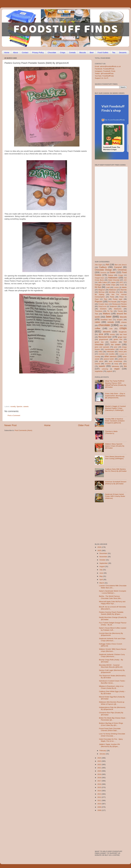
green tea (99, 342)
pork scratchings (116, 361)
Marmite (124, 290)
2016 (100, 784)
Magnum (102, 290)
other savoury (110, 356)
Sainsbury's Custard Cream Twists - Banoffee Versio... (112, 682)
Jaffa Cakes (103, 282)
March (102, 583)
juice (116, 347)
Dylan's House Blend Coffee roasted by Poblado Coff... (113, 629)
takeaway (115, 366)
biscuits (123, 317)
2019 (100, 774)
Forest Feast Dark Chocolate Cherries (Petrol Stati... (110, 730)
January (103, 754)
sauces (98, 364)
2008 (100, 810)
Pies (106, 299)
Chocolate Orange (103, 270)
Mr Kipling (99, 294)
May (101, 576)
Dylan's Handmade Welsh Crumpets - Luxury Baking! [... (113, 592)
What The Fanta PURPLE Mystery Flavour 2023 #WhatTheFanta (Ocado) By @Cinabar (116, 384)
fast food (123, 334)
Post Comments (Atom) (23, 430)
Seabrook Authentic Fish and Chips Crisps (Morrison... (112, 640)
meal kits (123, 349)
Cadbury (103, 267)
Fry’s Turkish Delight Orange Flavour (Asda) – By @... (113, 624)
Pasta (112, 297)
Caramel (118, 267)
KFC (121, 282)
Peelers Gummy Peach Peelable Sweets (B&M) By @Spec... (111, 613)
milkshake (110, 352)
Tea (114, 52)
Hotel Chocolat (114, 280)
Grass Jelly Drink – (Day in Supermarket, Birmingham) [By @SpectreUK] (115, 396)
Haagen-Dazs (99, 278)
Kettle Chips (111, 285)
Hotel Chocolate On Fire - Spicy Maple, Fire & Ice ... (111, 740)
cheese (124, 322)
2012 (100, 797)
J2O (125, 280)
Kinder (122, 285)
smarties (108, 364)
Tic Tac (110, 311)
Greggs (121, 275)
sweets (26, 406)
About (16, 52)
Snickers (103, 309)
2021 (100, 768)
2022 (100, 764)
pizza (101, 361)
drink (101, 334)
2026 (100, 547)
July (101, 570)
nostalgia (122, 354)
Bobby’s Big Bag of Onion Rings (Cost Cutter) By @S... (111, 724)
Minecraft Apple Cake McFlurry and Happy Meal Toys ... (112, 603)
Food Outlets (103, 52)
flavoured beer (105, 337)
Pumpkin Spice (104, 304)
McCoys (102, 292)
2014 (100, 791)
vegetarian (99, 371)
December (104, 553)
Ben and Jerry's (121, 265)
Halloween (113, 278)
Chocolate (52, 52)
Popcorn (99, 301)
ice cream (116, 344)
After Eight (98, 265)
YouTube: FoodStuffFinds (104, 76)
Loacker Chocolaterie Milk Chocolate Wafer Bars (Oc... (113, 587)
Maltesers (113, 290)
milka (100, 352)
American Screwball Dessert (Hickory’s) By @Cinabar (116, 483)
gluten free (118, 339)
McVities (112, 292)
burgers (120, 320)
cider (121, 325)
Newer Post (10, 425)
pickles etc (123, 359)
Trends (120, 311)
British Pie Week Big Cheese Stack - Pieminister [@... (113, 719)
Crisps (63, 52)
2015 (100, 787)
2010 (100, 804)
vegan (117, 369)
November (104, 557)
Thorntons (99, 311)
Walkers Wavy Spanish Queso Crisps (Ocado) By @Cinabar (115, 446)
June (101, 573)
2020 (100, 771)
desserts (107, 332)
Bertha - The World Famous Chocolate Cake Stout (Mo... (111, 597)
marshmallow (110, 349)
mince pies (123, 352)
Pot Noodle (112, 302)
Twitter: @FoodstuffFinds (104, 74)
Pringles (124, 302)
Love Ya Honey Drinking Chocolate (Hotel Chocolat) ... (112, 735)
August (102, 566)
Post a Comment (14, 415)
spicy (125, 364)
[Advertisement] (42, 388)
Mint (121, 292)
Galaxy (111, 275)
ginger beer (122, 337)
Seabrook (113, 306)
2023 (100, 761)
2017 (100, 781)
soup (116, 364)
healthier (114, 342)
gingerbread (104, 339)
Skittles (124, 306)
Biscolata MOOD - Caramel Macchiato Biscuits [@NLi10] (111, 666)
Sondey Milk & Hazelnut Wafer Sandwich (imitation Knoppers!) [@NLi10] (115, 421)
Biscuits (83, 52)
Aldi (107, 265)
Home (7, 52)
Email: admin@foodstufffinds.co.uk (108, 66)
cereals (111, 322)
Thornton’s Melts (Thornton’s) (111, 432)
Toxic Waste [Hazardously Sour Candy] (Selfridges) (115, 458)
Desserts (123, 52)
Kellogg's (98, 285)
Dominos (103, 273)
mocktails (102, 354)
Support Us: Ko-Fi (101, 78)
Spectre (20, 406)
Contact (25, 52)
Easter (113, 272)
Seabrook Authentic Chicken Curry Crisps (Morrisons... (112, 655)
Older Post (84, 425)
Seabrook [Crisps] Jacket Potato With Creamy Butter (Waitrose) (115, 496)
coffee (98, 328)
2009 (100, 807)
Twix (97, 314)
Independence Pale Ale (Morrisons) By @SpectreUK (112, 708)
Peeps (122, 297)
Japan (113, 282)
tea (125, 366)
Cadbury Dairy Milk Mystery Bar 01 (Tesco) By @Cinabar (116, 470)
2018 (100, 778)
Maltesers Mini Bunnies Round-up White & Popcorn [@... (112, 703)
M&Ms (124, 287)
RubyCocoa (102, 306)
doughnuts (123, 332)
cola (111, 329)
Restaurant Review (119, 304)
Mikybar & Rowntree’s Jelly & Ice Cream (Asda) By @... (111, 687)
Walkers (106, 314)
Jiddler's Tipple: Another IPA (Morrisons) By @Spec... (109, 745)
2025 (100, 551)
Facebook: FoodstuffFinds (105, 69)
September (104, 563)
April (101, 580)
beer (109, 317)
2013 (100, 794)
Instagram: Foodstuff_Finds (105, 71)
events (112, 334)
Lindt (108, 287)
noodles (112, 354)
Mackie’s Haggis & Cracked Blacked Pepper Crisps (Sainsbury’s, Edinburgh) (115, 408)
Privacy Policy (38, 52)
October (103, 560)
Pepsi (97, 299)
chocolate (104, 325)
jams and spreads (102, 347)
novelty (13, 406)
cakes (97, 322)
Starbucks (118, 309)
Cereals (72, 52)
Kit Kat (98, 287)
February (103, 751)
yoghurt (109, 371)
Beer (92, 52)
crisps (123, 328)
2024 (100, 758)
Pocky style (118, 299)
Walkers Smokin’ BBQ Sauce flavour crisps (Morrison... (113, 650)
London (116, 287)
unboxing (105, 369)
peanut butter (109, 359)
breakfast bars (106, 320)
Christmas (122, 270)
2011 (100, 800)
